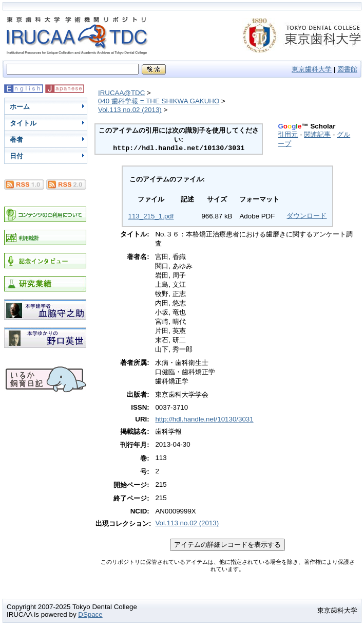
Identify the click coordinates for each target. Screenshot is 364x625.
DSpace (90, 614)
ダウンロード (306, 216)
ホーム (20, 107)
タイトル (23, 123)
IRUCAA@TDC (121, 93)
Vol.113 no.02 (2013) (130, 110)
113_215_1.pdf (151, 216)
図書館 (347, 69)
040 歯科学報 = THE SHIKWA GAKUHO (159, 101)
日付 (16, 156)
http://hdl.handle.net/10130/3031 (204, 419)
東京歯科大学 (312, 69)
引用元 (288, 134)
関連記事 (317, 134)
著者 (16, 140)
